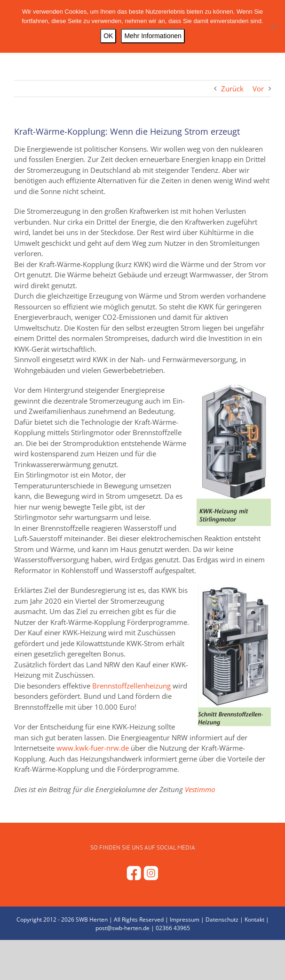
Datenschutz (222, 919)
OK (108, 36)
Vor (258, 89)
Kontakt (254, 919)
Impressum (185, 919)
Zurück (232, 89)
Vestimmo (200, 789)
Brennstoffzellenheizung (131, 686)
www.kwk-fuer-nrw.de (93, 748)
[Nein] (273, 26)
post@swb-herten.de (123, 928)
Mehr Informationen (153, 36)
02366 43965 (173, 928)
